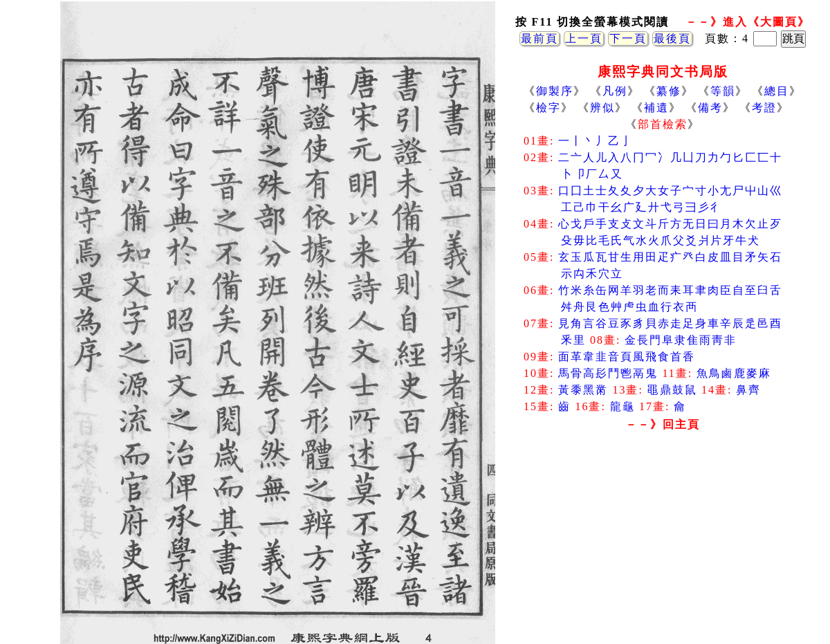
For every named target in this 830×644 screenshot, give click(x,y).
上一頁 (584, 38)
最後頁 (672, 38)
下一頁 (628, 38)
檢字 (548, 108)
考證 (764, 108)
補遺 (656, 108)
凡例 (615, 91)
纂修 (669, 91)
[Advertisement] (663, 546)
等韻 (723, 91)
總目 (777, 91)
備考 (710, 108)
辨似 (602, 108)
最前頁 (539, 38)
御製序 (555, 91)
